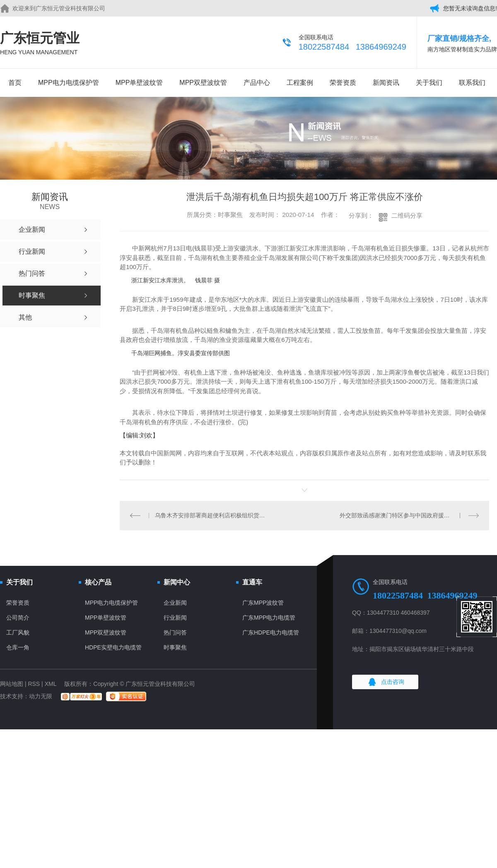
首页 (15, 83)
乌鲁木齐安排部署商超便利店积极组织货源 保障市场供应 (212, 515)
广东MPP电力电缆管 (269, 618)
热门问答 (175, 632)
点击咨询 (393, 682)
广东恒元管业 (40, 44)
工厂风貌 (18, 632)
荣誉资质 (343, 83)
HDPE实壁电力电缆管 (113, 647)
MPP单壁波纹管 (139, 83)
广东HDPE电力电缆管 (271, 632)
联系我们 (472, 83)
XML (51, 684)
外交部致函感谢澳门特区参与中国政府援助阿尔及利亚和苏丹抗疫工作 (409, 515)
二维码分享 (407, 215)
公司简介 (18, 618)
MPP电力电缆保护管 (69, 83)
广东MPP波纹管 (263, 603)
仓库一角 (18, 647)
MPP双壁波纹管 (203, 83)
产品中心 (257, 83)
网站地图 (12, 684)
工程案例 (300, 83)
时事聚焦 (175, 647)
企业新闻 (175, 603)
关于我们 (429, 83)
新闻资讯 (386, 83)
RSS (34, 684)
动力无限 (41, 696)
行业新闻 (175, 618)
